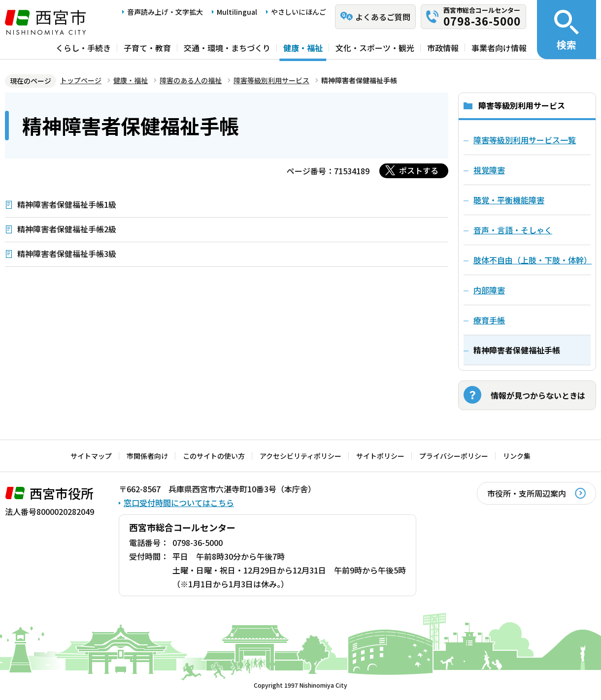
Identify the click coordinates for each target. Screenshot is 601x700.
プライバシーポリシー (454, 456)
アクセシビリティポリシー (300, 456)
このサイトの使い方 (214, 456)
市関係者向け (147, 456)
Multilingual (237, 12)
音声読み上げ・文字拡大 (165, 12)
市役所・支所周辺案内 (527, 493)
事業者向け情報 (499, 48)
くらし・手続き (83, 48)
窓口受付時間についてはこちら (179, 503)
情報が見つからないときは (538, 395)
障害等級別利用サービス (271, 80)
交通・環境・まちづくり (227, 48)
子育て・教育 (147, 48)
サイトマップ (91, 456)
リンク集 (517, 456)
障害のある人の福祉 (191, 80)
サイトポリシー (380, 456)
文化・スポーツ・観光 (375, 48)
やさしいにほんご (299, 12)
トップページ (81, 80)
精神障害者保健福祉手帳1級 (67, 204)
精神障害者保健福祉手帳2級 (67, 229)
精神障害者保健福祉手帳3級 (67, 254)
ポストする (419, 170)
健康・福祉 (303, 48)
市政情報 (443, 48)
